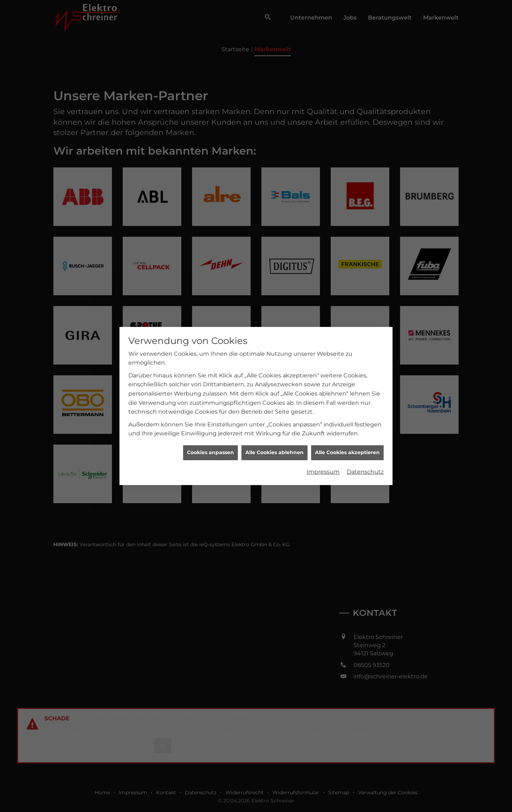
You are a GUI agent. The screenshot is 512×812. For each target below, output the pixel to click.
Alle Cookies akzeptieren (347, 452)
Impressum (323, 472)
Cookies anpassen (210, 452)
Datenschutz (365, 472)
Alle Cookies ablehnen (274, 452)
